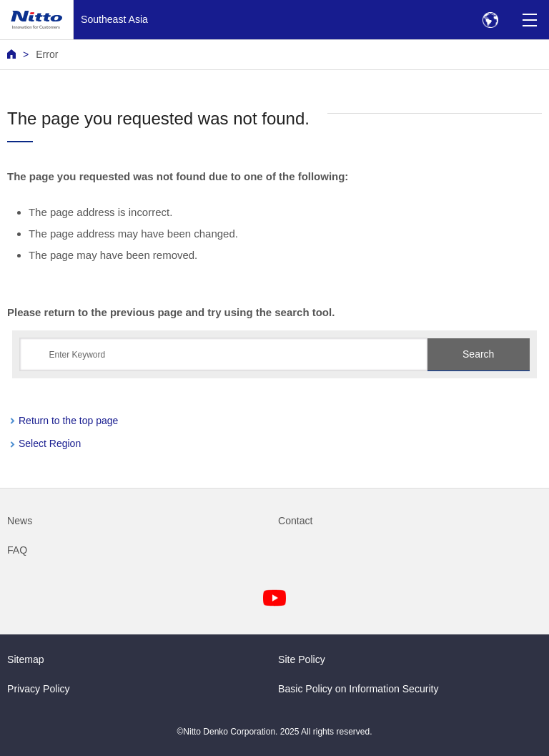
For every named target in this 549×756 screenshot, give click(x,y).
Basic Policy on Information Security (358, 689)
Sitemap (26, 659)
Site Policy (302, 659)
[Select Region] (490, 20)
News (20, 521)
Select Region (50, 443)
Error (47, 54)
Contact (296, 521)
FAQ (17, 550)
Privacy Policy (39, 689)
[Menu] (529, 20)
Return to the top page (68, 421)
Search (478, 354)
